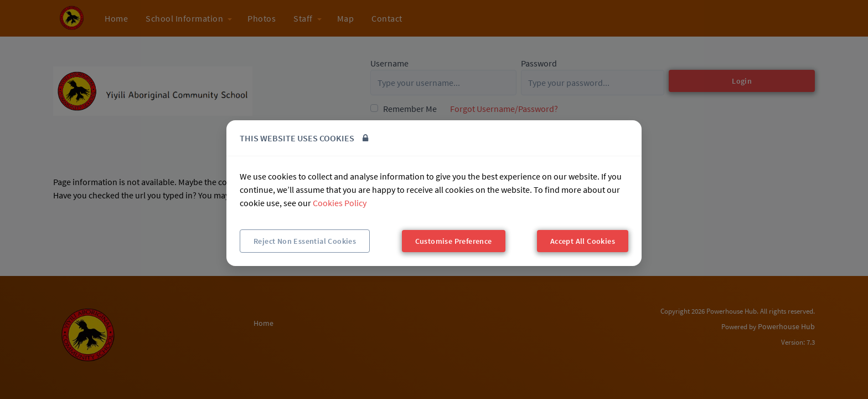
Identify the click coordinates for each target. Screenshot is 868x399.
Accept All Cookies (583, 241)
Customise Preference (454, 241)
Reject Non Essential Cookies (305, 241)
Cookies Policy (340, 203)
